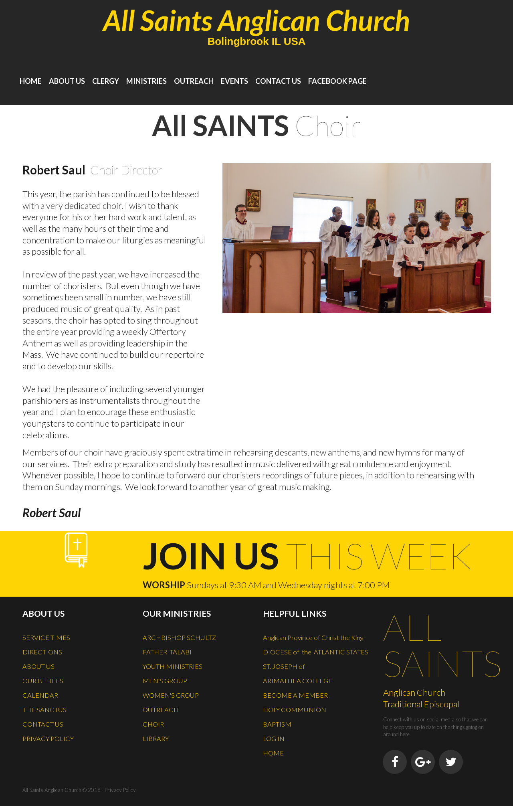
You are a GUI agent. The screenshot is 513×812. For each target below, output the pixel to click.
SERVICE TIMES (50, 637)
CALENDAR (43, 691)
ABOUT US (67, 81)
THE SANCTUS (48, 705)
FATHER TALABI (171, 650)
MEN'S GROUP (169, 678)
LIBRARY (158, 732)
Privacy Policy (119, 796)
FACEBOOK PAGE (337, 81)
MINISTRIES (146, 81)
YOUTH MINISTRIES (177, 664)
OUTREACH (194, 81)
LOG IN (275, 759)
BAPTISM (279, 746)
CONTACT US (278, 81)
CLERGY (106, 81)
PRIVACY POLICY (53, 732)
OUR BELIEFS (46, 678)
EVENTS (234, 81)
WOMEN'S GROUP (176, 691)
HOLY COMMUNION (300, 732)
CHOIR (155, 719)
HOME (31, 81)
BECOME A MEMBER (301, 719)
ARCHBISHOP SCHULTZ (185, 637)
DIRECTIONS (45, 650)
